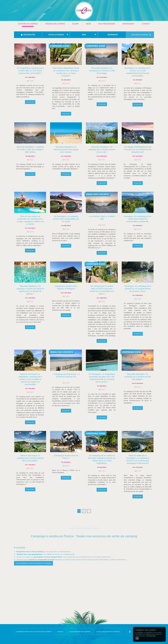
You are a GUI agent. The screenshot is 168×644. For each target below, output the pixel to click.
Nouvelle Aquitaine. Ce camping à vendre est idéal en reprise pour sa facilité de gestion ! (30, 291)
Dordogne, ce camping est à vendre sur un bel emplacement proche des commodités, (138, 72)
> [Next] (89, 511)
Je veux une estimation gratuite (108, 632)
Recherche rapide (140, 35)
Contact (146, 24)
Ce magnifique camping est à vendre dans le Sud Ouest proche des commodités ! (30, 71)
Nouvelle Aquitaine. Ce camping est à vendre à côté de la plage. (102, 71)
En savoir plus (30, 102)
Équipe (75, 24)
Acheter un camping (28, 24)
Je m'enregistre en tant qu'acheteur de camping (34, 632)
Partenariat (128, 24)
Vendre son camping (55, 24)
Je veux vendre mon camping (80, 632)
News (88, 24)
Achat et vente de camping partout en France (84, 528)
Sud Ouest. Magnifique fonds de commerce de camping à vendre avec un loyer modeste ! (66, 72)
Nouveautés (29, 35)
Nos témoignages (107, 24)
